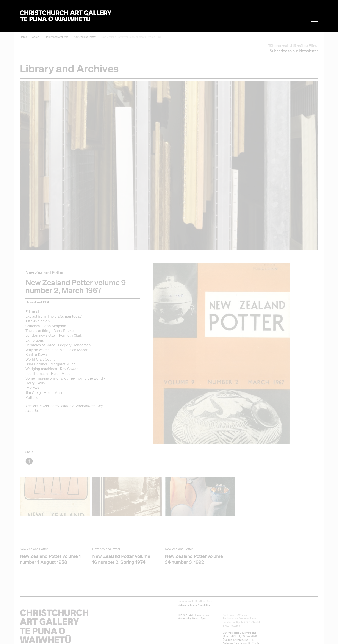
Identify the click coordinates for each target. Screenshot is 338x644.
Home (23, 37)
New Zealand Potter (85, 37)
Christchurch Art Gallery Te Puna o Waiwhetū (66, 16)
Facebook (29, 461)
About (36, 37)
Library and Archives (56, 37)
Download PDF (38, 302)
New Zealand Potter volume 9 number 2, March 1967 (131, 37)
